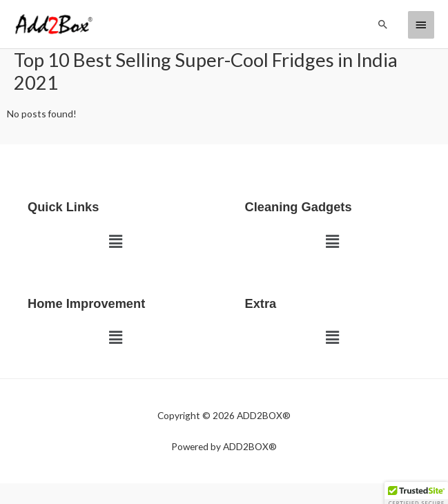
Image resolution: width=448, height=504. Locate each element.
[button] (383, 24)
